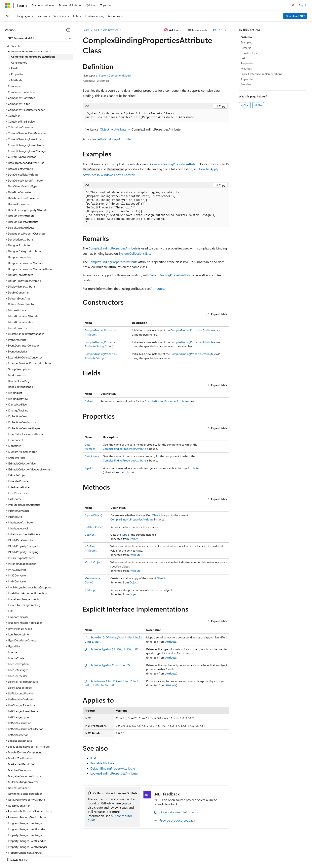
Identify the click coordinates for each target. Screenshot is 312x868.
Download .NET (295, 16)
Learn (86, 30)
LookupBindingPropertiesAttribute (114, 773)
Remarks (246, 48)
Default (89, 401)
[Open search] (293, 5)
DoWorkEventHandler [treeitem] (21, 304)
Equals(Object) (93, 515)
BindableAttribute (102, 763)
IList (93, 758)
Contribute (71, 856)
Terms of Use (145, 856)
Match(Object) (93, 562)
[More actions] (226, 30)
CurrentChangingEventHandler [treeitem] (27, 145)
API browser (111, 30)
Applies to (247, 79)
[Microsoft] (7, 5)
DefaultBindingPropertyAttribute (172, 275)
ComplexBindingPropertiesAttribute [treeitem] (33, 56)
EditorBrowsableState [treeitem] (21, 322)
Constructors (249, 53)
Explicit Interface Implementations (261, 74)
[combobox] (39, 38)
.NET (96, 30)
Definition (247, 37)
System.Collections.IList (135, 253)
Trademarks (165, 856)
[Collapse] (68, 30)
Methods (246, 68)
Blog (54, 856)
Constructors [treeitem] (19, 62)
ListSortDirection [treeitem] (18, 735)
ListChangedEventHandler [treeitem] (24, 711)
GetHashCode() (94, 527)
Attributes (157, 288)
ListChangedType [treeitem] (18, 717)
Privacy (87, 856)
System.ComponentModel (115, 75)
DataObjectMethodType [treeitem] (23, 186)
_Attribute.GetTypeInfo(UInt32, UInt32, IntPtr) (113, 649)
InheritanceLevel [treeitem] (18, 528)
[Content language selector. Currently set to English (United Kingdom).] (25, 846)
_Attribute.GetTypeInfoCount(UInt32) (107, 665)
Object (104, 129)
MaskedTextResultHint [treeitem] (21, 764)
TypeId (89, 468)
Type (124, 535)
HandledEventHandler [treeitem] (21, 387)
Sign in (303, 5)
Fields (244, 58)
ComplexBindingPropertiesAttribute (175, 164)
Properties (247, 63)
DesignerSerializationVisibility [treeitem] (26, 263)
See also (246, 84)
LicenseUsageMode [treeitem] (20, 688)
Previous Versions (36, 856)
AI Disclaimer (13, 856)
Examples (246, 42)
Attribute (120, 129)
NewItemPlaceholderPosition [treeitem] (25, 794)
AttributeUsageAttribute (114, 139)
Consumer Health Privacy (114, 856)
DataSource (92, 456)
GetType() (90, 535)
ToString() (90, 590)
